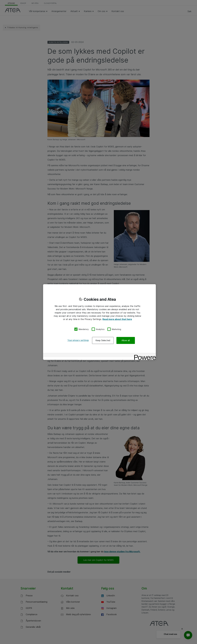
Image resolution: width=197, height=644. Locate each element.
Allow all (126, 340)
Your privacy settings (78, 340)
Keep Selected (103, 340)
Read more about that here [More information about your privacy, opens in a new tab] (117, 319)
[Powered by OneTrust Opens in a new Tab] (144, 355)
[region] (99, 322)
